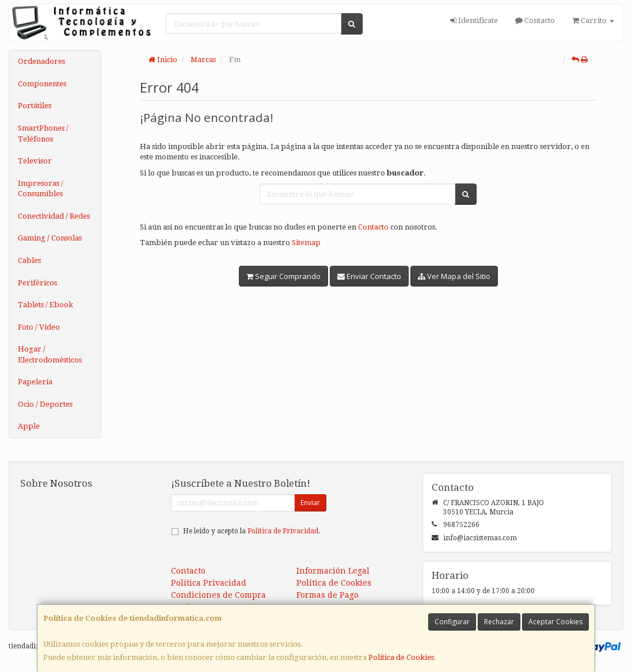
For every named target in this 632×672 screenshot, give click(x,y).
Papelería (35, 382)
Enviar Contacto (369, 276)
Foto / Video (39, 327)
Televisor (35, 161)
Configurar (452, 622)
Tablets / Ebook (45, 305)
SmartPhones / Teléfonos (43, 133)
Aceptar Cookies (555, 622)
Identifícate (474, 20)
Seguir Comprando (283, 276)
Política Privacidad (209, 583)
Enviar (310, 503)
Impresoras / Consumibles (41, 189)
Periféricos (37, 283)
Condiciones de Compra (218, 595)
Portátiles (35, 106)
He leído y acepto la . (252, 531)
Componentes (42, 84)
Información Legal (333, 571)
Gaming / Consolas (50, 238)
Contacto (535, 20)
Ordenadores (41, 61)
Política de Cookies (401, 657)
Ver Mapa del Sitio (454, 276)
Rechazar (499, 622)
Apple (29, 426)
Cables (29, 260)
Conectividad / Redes (54, 216)
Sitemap (306, 243)
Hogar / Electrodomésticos (50, 354)
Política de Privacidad (283, 531)
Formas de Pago (328, 595)
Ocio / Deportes (45, 404)
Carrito (593, 20)
